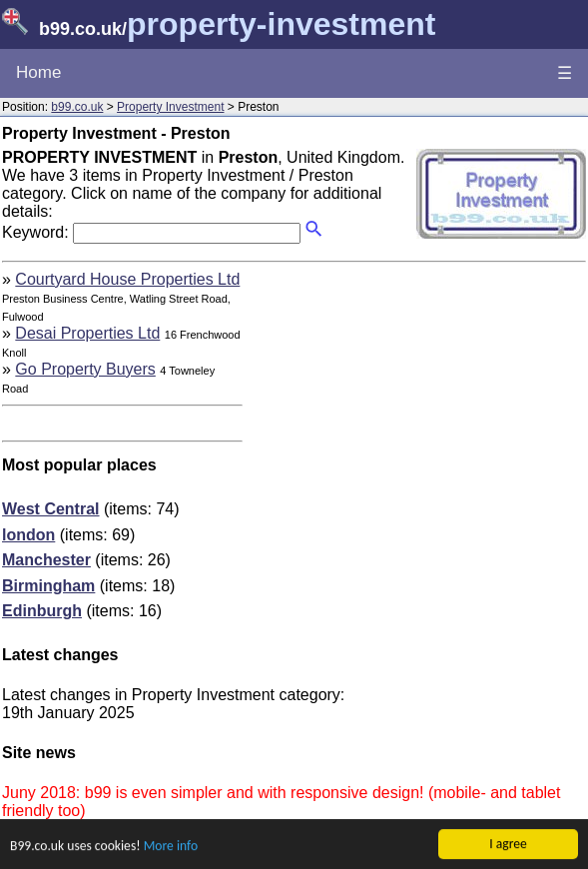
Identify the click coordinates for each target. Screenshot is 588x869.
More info (171, 847)
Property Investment (170, 107)
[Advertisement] (418, 411)
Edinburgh (42, 611)
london (28, 535)
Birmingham (48, 586)
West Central (51, 509)
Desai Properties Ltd (87, 333)
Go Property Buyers (85, 369)
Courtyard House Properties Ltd (127, 279)
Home (38, 72)
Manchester (46, 560)
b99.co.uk (77, 107)
